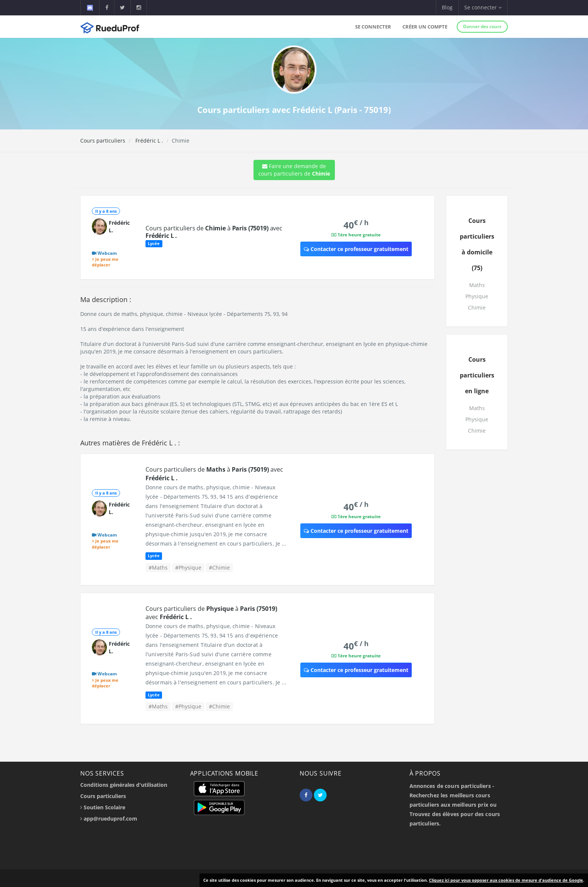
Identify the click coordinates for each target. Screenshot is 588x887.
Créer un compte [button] (425, 27)
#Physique (188, 568)
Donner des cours (482, 26)
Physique (477, 296)
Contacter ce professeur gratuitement (356, 249)
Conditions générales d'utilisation (124, 785)
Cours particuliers (103, 141)
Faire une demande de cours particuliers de (294, 170)
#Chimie (219, 568)
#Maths (158, 568)
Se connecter (373, 27)
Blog (447, 7)
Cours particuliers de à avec (214, 232)
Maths (477, 285)
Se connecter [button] (483, 7)
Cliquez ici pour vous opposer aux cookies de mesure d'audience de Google (506, 880)
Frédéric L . (148, 141)
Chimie (477, 307)
